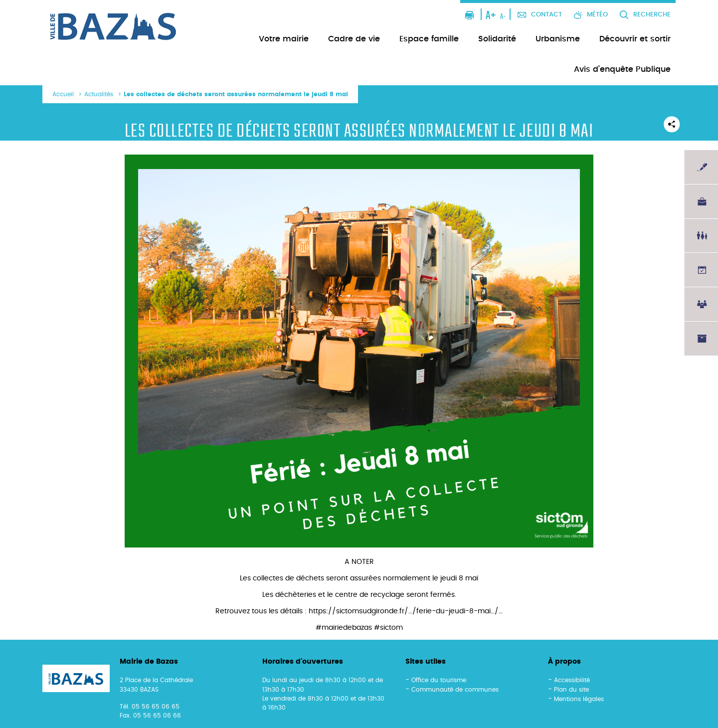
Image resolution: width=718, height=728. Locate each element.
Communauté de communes (455, 690)
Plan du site (571, 690)
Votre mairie (284, 39)
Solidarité (497, 39)
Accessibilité (572, 680)
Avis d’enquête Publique (622, 69)
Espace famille (429, 39)
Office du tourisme (439, 680)
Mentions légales (579, 699)
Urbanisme (558, 39)
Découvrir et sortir (635, 39)
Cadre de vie (354, 39)
